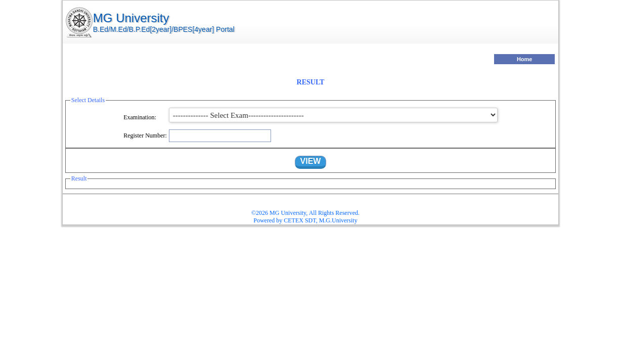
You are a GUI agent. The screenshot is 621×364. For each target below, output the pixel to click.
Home (525, 59)
